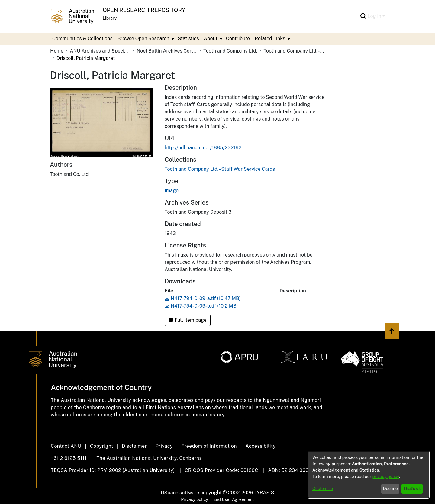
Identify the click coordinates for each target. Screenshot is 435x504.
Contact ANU (66, 446)
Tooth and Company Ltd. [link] (230, 51)
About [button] (211, 39)
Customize (323, 489)
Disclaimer (134, 446)
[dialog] (369, 475)
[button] (364, 16)
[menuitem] (145, 39)
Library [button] (110, 18)
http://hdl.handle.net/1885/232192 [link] (203, 148)
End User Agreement (234, 499)
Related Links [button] (270, 39)
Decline (390, 489)
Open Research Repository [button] (144, 10)
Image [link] (172, 191)
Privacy (164, 446)
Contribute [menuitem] (238, 39)
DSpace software (180, 493)
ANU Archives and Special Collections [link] (100, 51)
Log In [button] (375, 16)
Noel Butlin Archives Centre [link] (167, 51)
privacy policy (386, 477)
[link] (220, 169)
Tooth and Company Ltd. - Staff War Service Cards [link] (294, 51)
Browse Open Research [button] (143, 39)
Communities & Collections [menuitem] (82, 39)
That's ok (412, 489)
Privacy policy (195, 499)
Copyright (102, 446)
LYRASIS (264, 493)
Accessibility (260, 446)
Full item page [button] (188, 320)
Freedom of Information (209, 446)
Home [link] (57, 51)
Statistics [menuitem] (188, 39)
